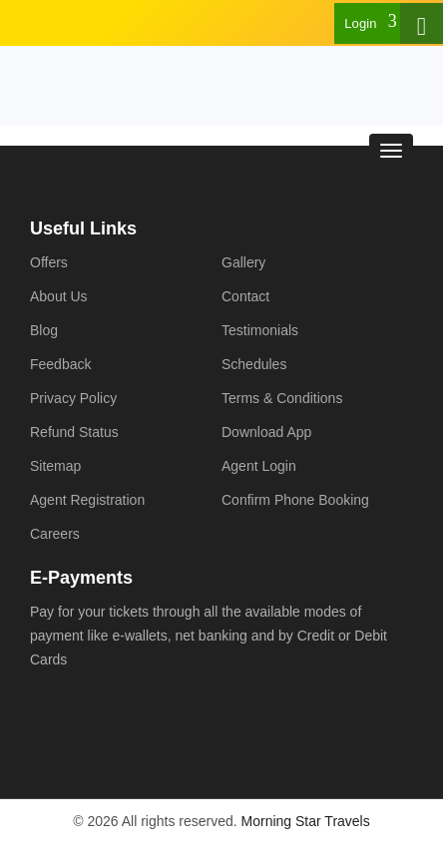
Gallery (243, 262)
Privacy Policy (73, 398)
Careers (55, 534)
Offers (49, 262)
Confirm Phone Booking (295, 500)
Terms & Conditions (282, 398)
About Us (59, 296)
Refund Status (74, 432)
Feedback (60, 364)
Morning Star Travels (306, 821)
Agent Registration (87, 500)
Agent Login (259, 466)
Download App (266, 432)
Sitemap (55, 466)
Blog (44, 330)
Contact (245, 296)
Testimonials (260, 330)
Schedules (254, 364)
